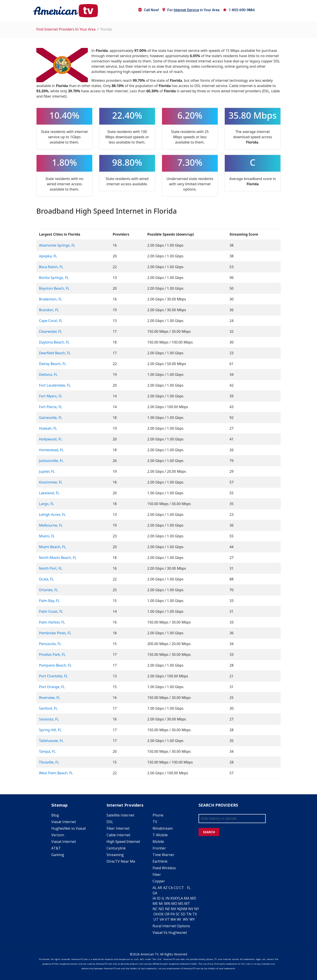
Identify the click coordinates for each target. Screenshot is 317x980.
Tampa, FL (47, 751)
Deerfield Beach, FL (55, 353)
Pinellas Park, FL (52, 655)
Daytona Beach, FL (54, 342)
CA (171, 888)
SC (178, 914)
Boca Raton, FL (51, 267)
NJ (179, 909)
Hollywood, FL (51, 439)
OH (156, 914)
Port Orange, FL (52, 687)
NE (168, 909)
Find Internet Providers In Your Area (66, 29)
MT (187, 904)
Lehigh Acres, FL (52, 515)
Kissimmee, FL (51, 482)
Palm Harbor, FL (52, 622)
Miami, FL (47, 536)
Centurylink (116, 848)
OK (161, 914)
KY (177, 898)
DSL (110, 822)
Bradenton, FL (51, 299)
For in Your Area (191, 10)
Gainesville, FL (51, 418)
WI (179, 919)
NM (184, 909)
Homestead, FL (51, 450)
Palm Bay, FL (49, 601)
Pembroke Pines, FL (55, 633)
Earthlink (160, 861)
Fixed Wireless (164, 868)
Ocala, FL (46, 579)
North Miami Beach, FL (58, 558)
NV (191, 909)
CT (182, 888)
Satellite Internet (120, 815)
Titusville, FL (49, 762)
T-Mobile (160, 835)
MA (187, 898)
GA (155, 893)
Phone (158, 815)
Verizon (58, 835)
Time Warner (163, 855)
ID (159, 898)
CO (176, 888)
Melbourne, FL (51, 525)
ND (161, 909)
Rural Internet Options (171, 926)
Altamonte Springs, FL (57, 245)
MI (161, 904)
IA (154, 898)
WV (186, 919)
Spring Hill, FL (50, 730)
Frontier (159, 848)
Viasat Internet (64, 822)
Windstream (163, 828)
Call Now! (149, 10)
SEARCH (209, 832)
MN (167, 904)
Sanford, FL (48, 708)
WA (173, 919)
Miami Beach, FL (52, 547)
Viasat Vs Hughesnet (170, 933)
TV (155, 822)
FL (189, 888)
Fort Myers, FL (51, 396)
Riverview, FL (50, 698)
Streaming (115, 855)
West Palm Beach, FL (56, 773)
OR (167, 914)
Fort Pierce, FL (51, 407)
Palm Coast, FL (51, 611)
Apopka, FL (48, 256)
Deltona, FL (48, 375)
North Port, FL (51, 568)
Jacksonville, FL (51, 461)
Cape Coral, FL (51, 321)
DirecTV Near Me (121, 861)
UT (156, 919)
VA (162, 919)
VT (167, 919)
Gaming (58, 855)
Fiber (157, 875)
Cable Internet (118, 835)
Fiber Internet (118, 828)
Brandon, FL (49, 310)
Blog (55, 815)
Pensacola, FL (50, 644)
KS (172, 898)
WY (192, 919)
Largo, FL (46, 504)
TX (195, 914)
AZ (165, 888)
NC (155, 909)
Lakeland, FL (49, 493)
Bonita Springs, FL (54, 278)
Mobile (158, 842)
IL (163, 898)
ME (155, 904)
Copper (159, 881)
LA (181, 898)
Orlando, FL (49, 590)
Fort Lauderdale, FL (55, 385)
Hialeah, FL (48, 428)
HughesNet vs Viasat (69, 828)
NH (174, 909)
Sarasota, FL (49, 719)
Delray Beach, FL (53, 364)
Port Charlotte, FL (53, 676)
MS (181, 904)
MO (174, 904)
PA (173, 914)
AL (155, 888)
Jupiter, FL (47, 471)
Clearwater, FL (50, 331)
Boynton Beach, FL (54, 288)
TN (189, 914)
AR (160, 888)
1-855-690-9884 (239, 10)
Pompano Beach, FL (55, 665)
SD (183, 914)
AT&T (56, 848)
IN (168, 898)
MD (193, 898)
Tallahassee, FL (51, 741)
